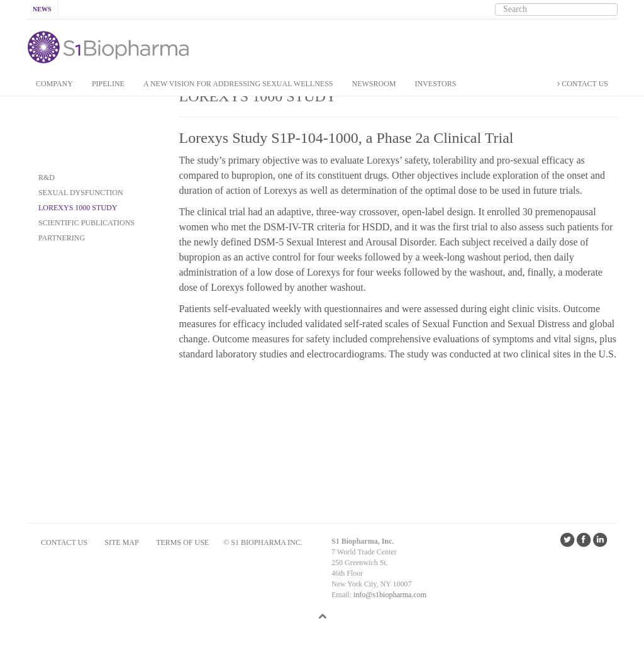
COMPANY (54, 84)
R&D (47, 177)
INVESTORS (436, 84)
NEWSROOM (374, 84)
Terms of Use (182, 542)
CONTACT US (583, 84)
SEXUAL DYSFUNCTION (81, 193)
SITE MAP (121, 542)
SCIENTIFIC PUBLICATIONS (86, 223)
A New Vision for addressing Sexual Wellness (238, 84)
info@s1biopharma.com (390, 595)
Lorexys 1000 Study (78, 208)
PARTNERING (62, 238)
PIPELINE (108, 84)
